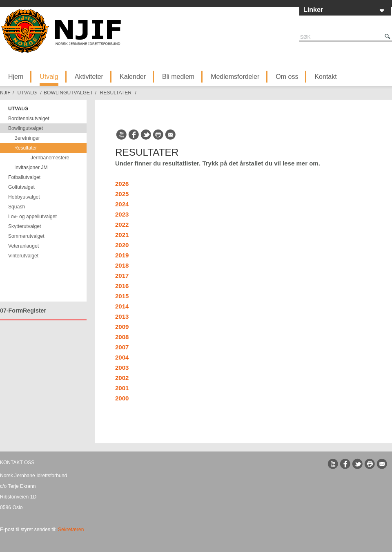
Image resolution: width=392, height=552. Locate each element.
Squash (17, 207)
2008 (122, 337)
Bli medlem (178, 77)
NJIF (5, 93)
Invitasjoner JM (31, 168)
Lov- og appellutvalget (32, 217)
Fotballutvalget (24, 177)
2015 (122, 296)
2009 (122, 327)
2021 (122, 235)
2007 (122, 347)
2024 (122, 204)
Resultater (116, 93)
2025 (122, 194)
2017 (122, 276)
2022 (122, 225)
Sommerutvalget (26, 236)
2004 (122, 357)
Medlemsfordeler (235, 77)
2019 (122, 255)
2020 (122, 245)
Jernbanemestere (50, 158)
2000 (122, 398)
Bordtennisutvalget (29, 118)
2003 (122, 368)
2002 (122, 378)
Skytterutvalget (24, 226)
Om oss (287, 77)
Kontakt (325, 77)
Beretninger (27, 138)
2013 (122, 316)
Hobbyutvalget (24, 197)
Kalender (133, 77)
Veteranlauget (23, 246)
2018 (122, 265)
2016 (122, 286)
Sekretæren (71, 530)
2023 (122, 214)
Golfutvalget (21, 187)
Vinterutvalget (23, 256)
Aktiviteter (89, 77)
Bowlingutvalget (68, 93)
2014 (122, 306)
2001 (122, 388)
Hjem (16, 77)
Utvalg (49, 77)
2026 (122, 184)
